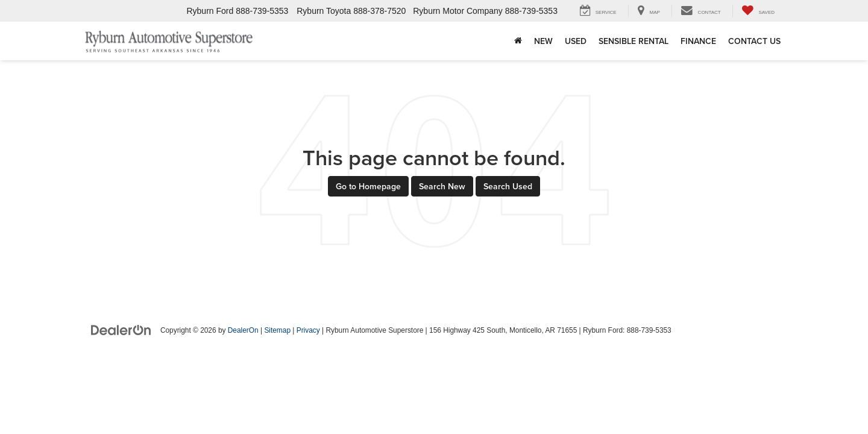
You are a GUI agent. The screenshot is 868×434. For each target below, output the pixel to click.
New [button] (543, 41)
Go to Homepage (368, 186)
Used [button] (576, 41)
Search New (442, 186)
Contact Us (754, 41)
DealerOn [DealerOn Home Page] (243, 330)
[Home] (518, 41)
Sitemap (277, 330)
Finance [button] (698, 41)
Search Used (508, 186)
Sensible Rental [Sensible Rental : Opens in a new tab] (634, 41)
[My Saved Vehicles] (758, 11)
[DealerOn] (121, 330)
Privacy (308, 330)
